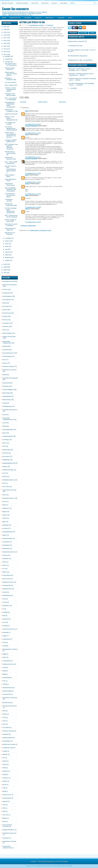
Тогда (54, 28)
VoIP (4, 721)
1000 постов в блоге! (11, 114)
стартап (5, 555)
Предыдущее (62, 102)
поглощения (6, 300)
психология (6, 383)
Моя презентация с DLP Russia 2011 (11, 64)
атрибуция (6, 545)
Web (4, 505)
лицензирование (8, 436)
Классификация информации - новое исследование (10, 105)
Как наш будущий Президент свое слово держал (10, 189)
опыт (4, 622)
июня (7, 246)
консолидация (7, 296)
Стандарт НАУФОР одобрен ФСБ (11, 141)
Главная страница (7, 3)
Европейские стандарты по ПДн (11, 110)
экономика (6, 386)
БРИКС (5, 781)
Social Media (7, 575)
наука (4, 403)
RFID (4, 768)
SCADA (5, 316)
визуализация (7, 798)
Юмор (5, 375)
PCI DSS (5, 453)
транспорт (6, 838)
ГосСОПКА (6, 728)
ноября (7, 59)
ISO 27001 (6, 487)
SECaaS (5, 771)
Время (5, 818)
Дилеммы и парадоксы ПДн (10, 79)
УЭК (4, 788)
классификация (8, 532)
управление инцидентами (7, 342)
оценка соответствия (9, 336)
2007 (5, 273)
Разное (71, 17)
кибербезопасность (9, 480)
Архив (92, 33)
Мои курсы (35, 3)
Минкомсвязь (7, 400)
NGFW (5, 714)
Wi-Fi (4, 724)
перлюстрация (7, 691)
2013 (5, 49)
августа (8, 241)
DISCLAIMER (64, 3)
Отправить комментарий (28, 226)
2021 (5, 27)
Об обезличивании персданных (78, 56)
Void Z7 (27, 184)
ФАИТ (5, 657)
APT (4, 473)
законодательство (8, 281)
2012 (5, 52)
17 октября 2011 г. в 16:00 (33, 207)
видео (5, 512)
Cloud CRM (69, 866)
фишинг (5, 754)
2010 (5, 264)
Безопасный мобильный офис (11, 205)
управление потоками (9, 841)
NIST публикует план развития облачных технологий (11, 147)
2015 (5, 43)
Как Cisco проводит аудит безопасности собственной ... (11, 210)
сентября (8, 238)
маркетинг (6, 508)
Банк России (7, 313)
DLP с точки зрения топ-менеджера (11, 99)
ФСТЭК (5, 290)
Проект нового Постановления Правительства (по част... (10, 135)
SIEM (4, 426)
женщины (6, 734)
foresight (5, 626)
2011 (5, 54)
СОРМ (5, 684)
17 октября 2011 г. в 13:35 (33, 182)
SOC (4, 330)
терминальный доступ (10, 833)
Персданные (28, 18)
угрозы (5, 310)
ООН (4, 642)
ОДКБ (5, 654)
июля (7, 244)
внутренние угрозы (9, 552)
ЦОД (4, 791)
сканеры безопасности (10, 706)
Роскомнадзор (7, 356)
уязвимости (6, 606)
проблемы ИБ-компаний (10, 378)
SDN (4, 811)
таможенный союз (8, 664)
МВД (4, 674)
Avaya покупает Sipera (10, 176)
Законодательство (16, 17)
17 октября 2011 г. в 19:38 (33, 222)
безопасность (7, 795)
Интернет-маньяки (8, 731)
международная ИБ (9, 463)
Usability (5, 612)
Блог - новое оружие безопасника (11, 163)
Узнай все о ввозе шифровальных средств (10, 89)
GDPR (5, 761)
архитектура (7, 450)
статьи (5, 602)
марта (7, 255)
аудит (4, 535)
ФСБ (4, 303)
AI (3, 609)
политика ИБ (7, 694)
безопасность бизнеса (10, 370)
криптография (7, 333)
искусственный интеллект (7, 826)
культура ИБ (7, 585)
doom (27, 111)
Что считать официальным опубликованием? (11, 128)
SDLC (5, 443)
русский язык (7, 703)
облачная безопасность (10, 410)
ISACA (5, 764)
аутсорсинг (6, 456)
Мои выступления (22, 3)
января (7, 260)
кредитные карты (8, 582)
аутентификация (8, 430)
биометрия (6, 548)
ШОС (4, 821)
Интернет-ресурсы (8, 366)
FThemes (34, 866)
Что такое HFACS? (11, 82)
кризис (5, 515)
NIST (4, 502)
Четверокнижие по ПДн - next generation (80, 60)
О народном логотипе (9, 200)
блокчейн (6, 632)
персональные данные (10, 285)
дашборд (6, 525)
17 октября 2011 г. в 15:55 (33, 194)
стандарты (6, 323)
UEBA (5, 775)
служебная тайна (8, 748)
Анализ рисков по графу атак (10, 229)
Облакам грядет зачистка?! (10, 69)
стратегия (6, 350)
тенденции (6, 293)
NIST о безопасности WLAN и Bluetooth (11, 216)
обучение (6, 326)
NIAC (4, 805)
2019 (5, 32)
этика (4, 667)
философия (6, 393)
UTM (4, 717)
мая (6, 249)
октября (8, 62)
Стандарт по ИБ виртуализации (10, 94)
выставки (6, 306)
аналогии (6, 619)
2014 (5, 46)
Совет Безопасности (9, 629)
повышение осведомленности (8, 419)
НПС (4, 360)
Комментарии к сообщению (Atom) (41, 230)
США (4, 495)
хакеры (5, 466)
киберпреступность (9, 498)
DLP (4, 446)
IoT (4, 569)
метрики (5, 346)
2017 (5, 38)
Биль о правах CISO (11, 85)
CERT (5, 518)
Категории (84, 33)
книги (4, 565)
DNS (4, 711)
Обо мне (54, 3)
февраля (8, 257)
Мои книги (45, 3)
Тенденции (62, 17)
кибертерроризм (8, 738)
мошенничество (8, 688)
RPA (4, 808)
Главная (4, 18)
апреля (7, 252)
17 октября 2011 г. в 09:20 (33, 124)
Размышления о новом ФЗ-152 (77, 41)
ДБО (4, 522)
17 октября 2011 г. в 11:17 (33, 157)
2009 (5, 267)
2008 (5, 270)
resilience (6, 778)
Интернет (6, 559)
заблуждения (7, 396)
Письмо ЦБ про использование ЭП (10, 153)
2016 (5, 41)
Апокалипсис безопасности (10, 184)
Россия (5, 320)
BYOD (5, 477)
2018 (5, 35)
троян (5, 592)
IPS (4, 483)
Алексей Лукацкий (31, 126)
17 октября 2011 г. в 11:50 (33, 173)
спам (4, 599)
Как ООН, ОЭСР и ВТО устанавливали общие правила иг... (10, 169)
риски (4, 433)
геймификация (7, 406)
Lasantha (49, 866)
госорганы (6, 542)
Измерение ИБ (51, 17)
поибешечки (6, 639)
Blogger (65, 861)
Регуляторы (39, 17)
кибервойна (6, 460)
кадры (5, 636)
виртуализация (7, 538)
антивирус (6, 440)
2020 (5, 29)
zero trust (6, 815)
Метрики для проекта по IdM (10, 158)
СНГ (4, 681)
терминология (7, 589)
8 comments (50, 25)
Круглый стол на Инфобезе (10, 233)
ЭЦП (4, 562)
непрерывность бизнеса (10, 649)
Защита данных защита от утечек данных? (11, 74)
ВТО (4, 616)
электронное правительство (7, 847)
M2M (4, 671)
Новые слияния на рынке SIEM (11, 220)
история (5, 528)
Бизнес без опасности (15, 9)
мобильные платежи (9, 744)
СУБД (5, 646)
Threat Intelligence (8, 390)
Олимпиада (6, 678)
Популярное (73, 33)
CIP (4, 758)
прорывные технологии (10, 698)
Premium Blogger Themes (59, 866)
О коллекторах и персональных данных (10, 195)
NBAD (5, 572)
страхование (7, 661)
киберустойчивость (9, 830)
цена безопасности (9, 353)
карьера (5, 801)
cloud (4, 415)
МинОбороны (7, 595)
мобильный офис (8, 470)
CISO (4, 423)
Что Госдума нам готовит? (10, 123)
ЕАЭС (5, 785)
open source (6, 579)
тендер (5, 751)
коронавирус (7, 741)
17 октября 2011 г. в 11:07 (33, 133)
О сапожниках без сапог (75, 46)
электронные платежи (9, 490)
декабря (8, 56)
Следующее (23, 102)
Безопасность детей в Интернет (11, 225)
